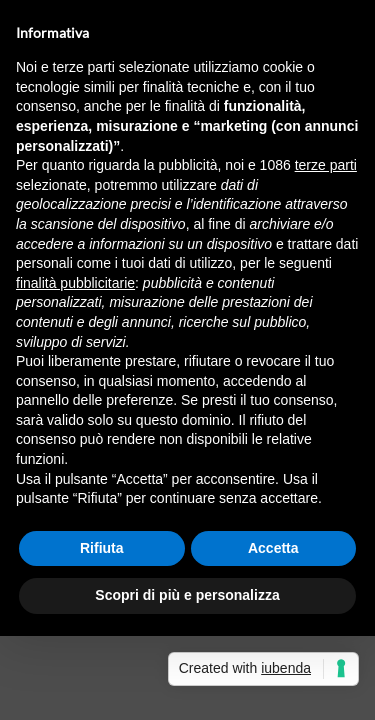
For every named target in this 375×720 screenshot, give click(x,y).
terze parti (326, 165)
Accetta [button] (273, 548)
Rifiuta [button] (102, 548)
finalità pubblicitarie (75, 283)
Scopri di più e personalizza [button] (187, 595)
